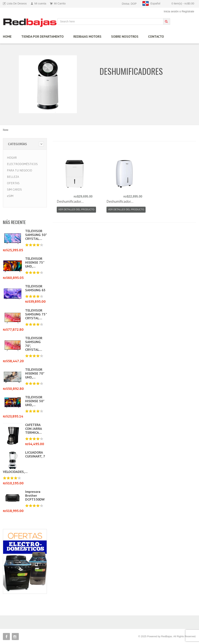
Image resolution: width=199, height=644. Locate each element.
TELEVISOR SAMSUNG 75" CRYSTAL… (36, 314)
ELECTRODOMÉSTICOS (22, 164)
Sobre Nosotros (125, 37)
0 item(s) (183, 3)
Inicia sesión (171, 11)
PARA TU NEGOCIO (20, 170)
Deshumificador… (70, 201)
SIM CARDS (14, 189)
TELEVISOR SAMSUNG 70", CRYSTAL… (34, 344)
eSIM (10, 196)
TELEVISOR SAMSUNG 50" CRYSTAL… (36, 235)
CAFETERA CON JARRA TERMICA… (33, 429)
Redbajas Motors (87, 37)
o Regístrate (187, 11)
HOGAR (12, 158)
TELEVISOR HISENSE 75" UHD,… (35, 262)
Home (6, 130)
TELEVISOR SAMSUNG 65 (35, 288)
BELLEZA (13, 177)
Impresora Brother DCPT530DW (35, 495)
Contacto (156, 37)
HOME (7, 37)
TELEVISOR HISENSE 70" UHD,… (35, 373)
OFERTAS (13, 183)
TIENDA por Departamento (42, 37)
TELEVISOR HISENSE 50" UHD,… (35, 401)
